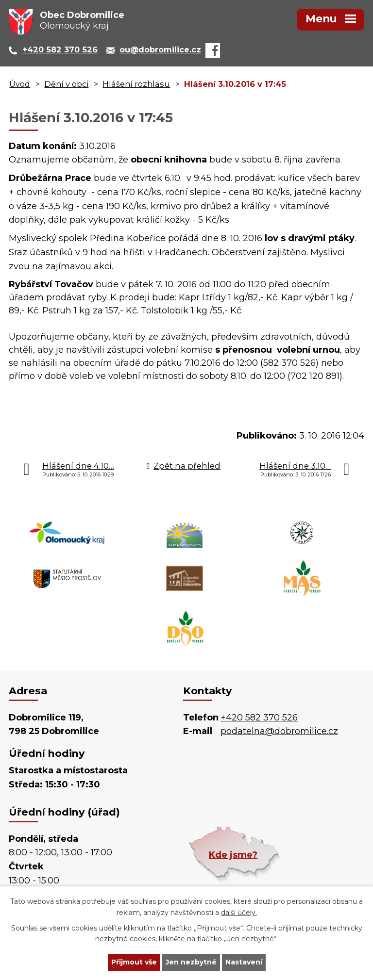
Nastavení (244, 962)
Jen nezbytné (191, 962)
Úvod (20, 84)
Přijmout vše (134, 962)
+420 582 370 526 (259, 718)
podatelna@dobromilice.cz (279, 731)
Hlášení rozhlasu (136, 84)
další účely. (239, 913)
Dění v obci (66, 84)
